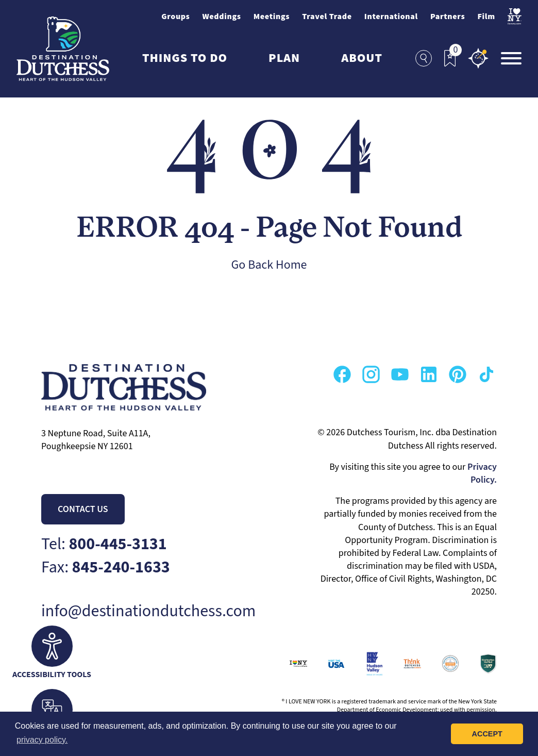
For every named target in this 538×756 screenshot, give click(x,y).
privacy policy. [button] (42, 740)
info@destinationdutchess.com (148, 611)
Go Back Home (269, 265)
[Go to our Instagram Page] (371, 374)
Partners (448, 17)
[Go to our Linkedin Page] (429, 374)
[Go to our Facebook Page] (342, 374)
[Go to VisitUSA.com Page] (326, 664)
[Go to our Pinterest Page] (458, 374)
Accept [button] (487, 734)
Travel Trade (327, 17)
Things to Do (185, 58)
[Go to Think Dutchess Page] (402, 664)
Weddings (221, 17)
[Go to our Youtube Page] (400, 374)
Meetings (272, 17)
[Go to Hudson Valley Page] (364, 664)
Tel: (104, 544)
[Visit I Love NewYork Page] (515, 17)
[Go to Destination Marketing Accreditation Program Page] (440, 664)
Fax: (106, 568)
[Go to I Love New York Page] (288, 664)
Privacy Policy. (482, 473)
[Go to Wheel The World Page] (478, 664)
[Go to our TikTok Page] (486, 374)
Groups (175, 17)
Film (486, 17)
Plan (284, 58)
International (391, 17)
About (362, 58)
